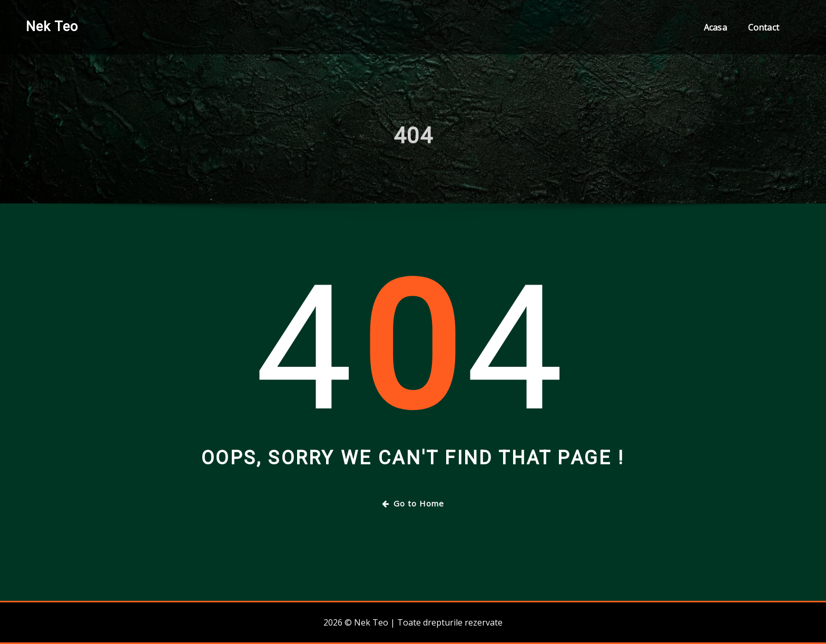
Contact (764, 27)
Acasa (715, 27)
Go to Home (413, 503)
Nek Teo (52, 26)
